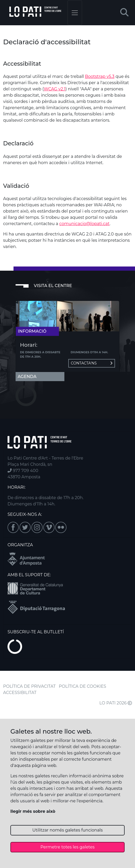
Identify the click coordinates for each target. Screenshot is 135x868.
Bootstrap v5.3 (100, 76)
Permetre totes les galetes (68, 847)
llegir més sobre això (33, 811)
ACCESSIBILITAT (20, 693)
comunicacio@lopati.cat (84, 224)
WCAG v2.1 (55, 89)
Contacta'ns (92, 363)
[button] (124, 13)
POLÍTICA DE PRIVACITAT (29, 686)
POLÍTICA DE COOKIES (83, 686)
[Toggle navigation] (75, 13)
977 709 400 (23, 471)
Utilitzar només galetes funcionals (68, 830)
